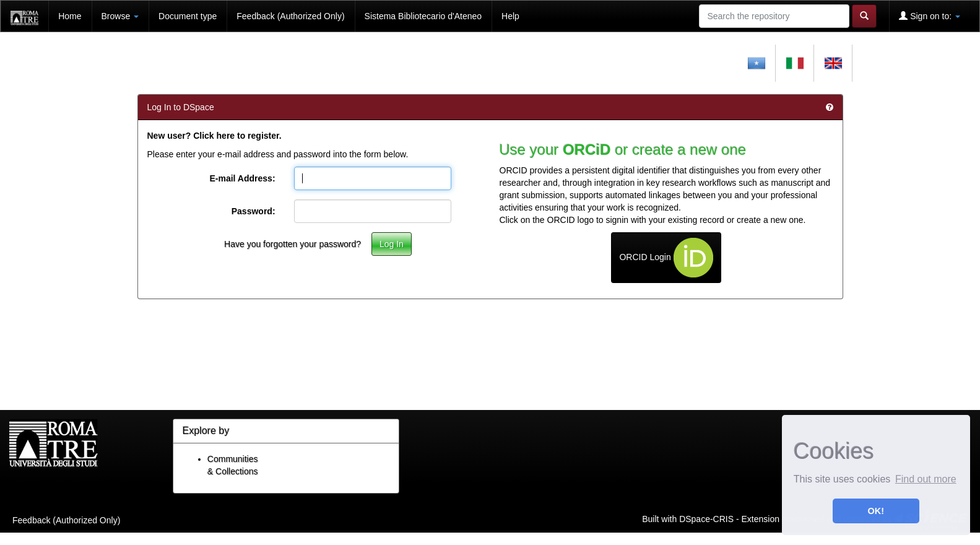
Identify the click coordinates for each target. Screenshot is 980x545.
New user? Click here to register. (215, 136)
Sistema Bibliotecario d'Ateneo (423, 16)
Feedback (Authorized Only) (290, 16)
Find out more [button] (926, 479)
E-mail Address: (242, 178)
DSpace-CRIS (706, 518)
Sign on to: (930, 16)
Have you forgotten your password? (293, 244)
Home (70, 16)
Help (510, 16)
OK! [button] (876, 511)
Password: (254, 211)
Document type (188, 16)
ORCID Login (666, 258)
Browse (120, 16)
